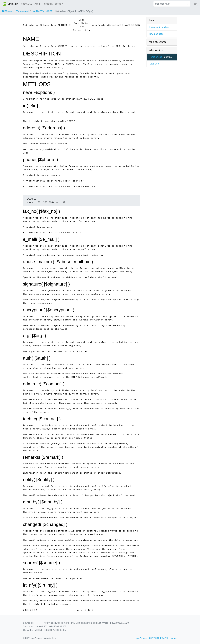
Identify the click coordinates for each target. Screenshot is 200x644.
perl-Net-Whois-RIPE (42, 11)
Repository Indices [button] (52, 4)
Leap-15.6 (154, 64)
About (37, 4)
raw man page (156, 34)
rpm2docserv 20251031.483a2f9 (152, 638)
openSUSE (27, 4)
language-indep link (159, 27)
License (173, 638)
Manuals (8, 11)
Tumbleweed (23, 11)
